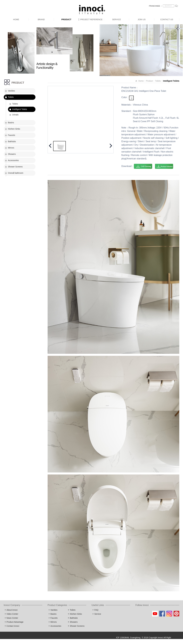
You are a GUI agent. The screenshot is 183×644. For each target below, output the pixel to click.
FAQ (96, 610)
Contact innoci (13, 626)
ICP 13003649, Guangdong (128, 638)
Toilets (11, 97)
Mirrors (11, 148)
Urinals (15, 115)
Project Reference (91, 19)
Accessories (13, 160)
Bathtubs (12, 141)
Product (66, 19)
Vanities (12, 91)
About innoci (12, 610)
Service (116, 19)
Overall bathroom (16, 173)
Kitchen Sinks (14, 129)
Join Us (142, 19)
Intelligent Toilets (20, 109)
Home (16, 19)
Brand (41, 19)
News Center (12, 618)
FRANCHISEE (154, 6)
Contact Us (167, 19)
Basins (11, 123)
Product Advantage (15, 622)
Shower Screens (15, 167)
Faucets (12, 135)
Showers (12, 154)
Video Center (12, 614)
